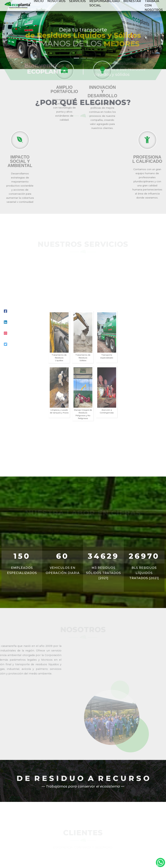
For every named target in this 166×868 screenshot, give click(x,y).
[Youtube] (6, 344)
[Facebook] (6, 311)
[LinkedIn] (6, 322)
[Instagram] (6, 333)
